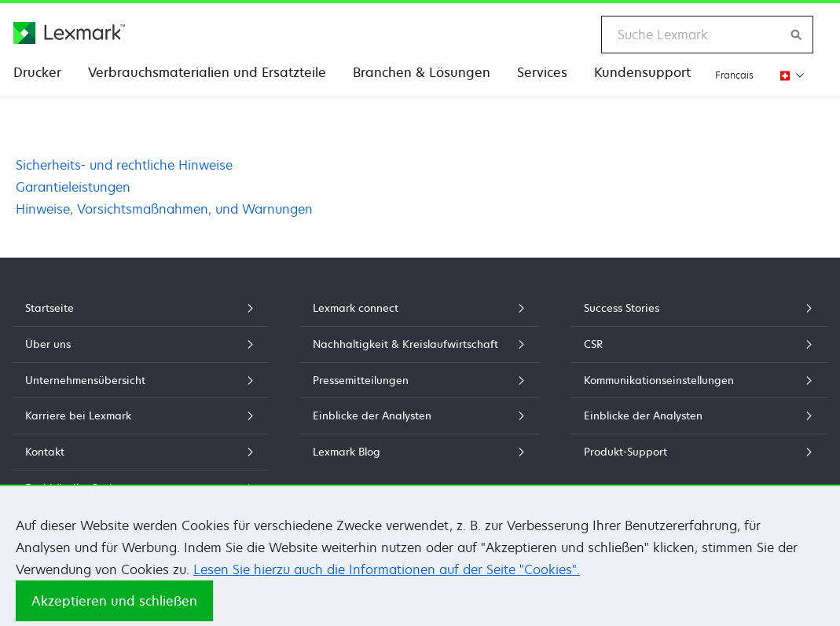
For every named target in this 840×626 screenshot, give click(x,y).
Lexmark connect (420, 308)
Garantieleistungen (73, 187)
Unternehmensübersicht (141, 380)
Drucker (37, 72)
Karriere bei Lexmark (141, 416)
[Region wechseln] (788, 75)
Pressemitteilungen (420, 380)
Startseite (141, 308)
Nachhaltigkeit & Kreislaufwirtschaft (420, 344)
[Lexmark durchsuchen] (797, 35)
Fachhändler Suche (141, 488)
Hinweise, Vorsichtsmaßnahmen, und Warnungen (164, 209)
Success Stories (699, 308)
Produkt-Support (699, 452)
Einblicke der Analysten (420, 416)
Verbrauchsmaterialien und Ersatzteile (207, 72)
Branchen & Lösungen (422, 72)
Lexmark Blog (420, 452)
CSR (699, 344)
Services (542, 72)
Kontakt (141, 452)
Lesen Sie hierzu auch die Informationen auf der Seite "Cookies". (387, 584)
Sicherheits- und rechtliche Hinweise (124, 165)
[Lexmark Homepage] (69, 33)
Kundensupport (642, 72)
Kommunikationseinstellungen (699, 380)
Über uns (141, 344)
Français (734, 75)
